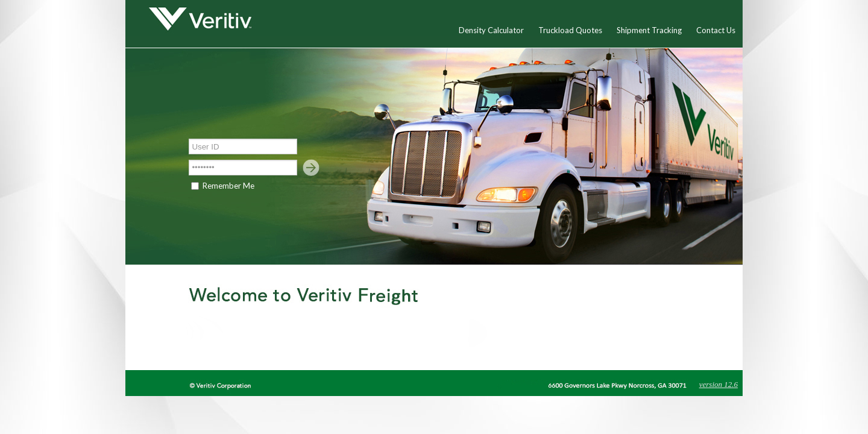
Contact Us (716, 30)
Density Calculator (491, 30)
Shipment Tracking (649, 30)
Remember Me (228, 186)
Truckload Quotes (570, 30)
